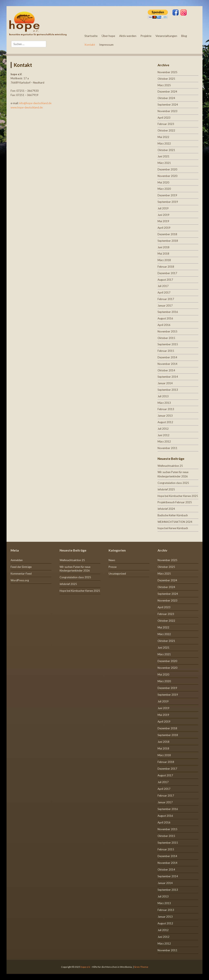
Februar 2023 (166, 124)
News (112, 560)
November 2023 (167, 111)
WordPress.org (20, 580)
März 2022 (164, 143)
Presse (113, 567)
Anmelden (17, 560)
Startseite (91, 36)
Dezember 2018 (167, 234)
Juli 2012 (163, 429)
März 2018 (164, 260)
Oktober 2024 (166, 98)
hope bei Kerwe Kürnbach (173, 528)
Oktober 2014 (166, 370)
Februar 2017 (166, 299)
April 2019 (164, 228)
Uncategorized (117, 574)
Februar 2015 (166, 351)
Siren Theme (141, 967)
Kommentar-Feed (21, 574)
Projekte (146, 36)
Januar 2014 (165, 383)
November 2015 (167, 331)
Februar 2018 (166, 267)
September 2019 (168, 202)
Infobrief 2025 (166, 489)
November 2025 (167, 72)
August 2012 (165, 422)
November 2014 (167, 364)
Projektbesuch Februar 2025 (175, 502)
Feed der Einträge (21, 567)
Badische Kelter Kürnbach (173, 515)
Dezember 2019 (167, 195)
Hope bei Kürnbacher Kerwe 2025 (178, 496)
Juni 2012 (163, 435)
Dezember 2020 (167, 169)
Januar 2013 (165, 416)
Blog (184, 36)
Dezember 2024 (167, 92)
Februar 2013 (166, 409)
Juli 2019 (163, 208)
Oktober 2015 (166, 338)
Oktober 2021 (166, 150)
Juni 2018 (163, 247)
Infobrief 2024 (166, 509)
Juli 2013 (163, 396)
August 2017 (165, 280)
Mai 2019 (163, 221)
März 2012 (164, 441)
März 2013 (164, 403)
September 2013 (168, 390)
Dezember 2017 (167, 273)
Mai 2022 (163, 137)
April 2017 (164, 292)
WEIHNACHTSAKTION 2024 (175, 522)
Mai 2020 (163, 182)
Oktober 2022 (166, 130)
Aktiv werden (128, 36)
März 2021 (164, 163)
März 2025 (164, 85)
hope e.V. (86, 967)
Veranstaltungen (166, 36)
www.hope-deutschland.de (27, 107)
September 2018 (168, 241)
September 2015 (168, 344)
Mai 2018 (163, 254)
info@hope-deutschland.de (35, 103)
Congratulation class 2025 (173, 483)
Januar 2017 (165, 306)
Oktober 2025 (166, 79)
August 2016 (165, 318)
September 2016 (168, 312)
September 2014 (168, 377)
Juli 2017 (163, 286)
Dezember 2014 (167, 357)
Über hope (108, 36)
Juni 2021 (163, 156)
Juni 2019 (163, 215)
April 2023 (164, 118)
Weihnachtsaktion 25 (170, 466)
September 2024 (168, 105)
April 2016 (164, 325)
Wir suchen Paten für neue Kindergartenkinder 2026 (75, 569)
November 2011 (167, 448)
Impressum (106, 45)
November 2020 (167, 176)
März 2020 (164, 189)
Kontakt (90, 45)
